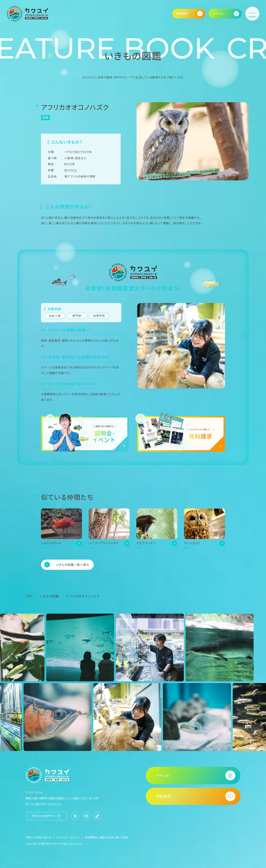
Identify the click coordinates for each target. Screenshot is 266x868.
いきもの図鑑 (49, 596)
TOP (29, 596)
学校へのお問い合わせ (38, 837)
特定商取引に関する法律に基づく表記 (107, 837)
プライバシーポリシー (68, 837)
